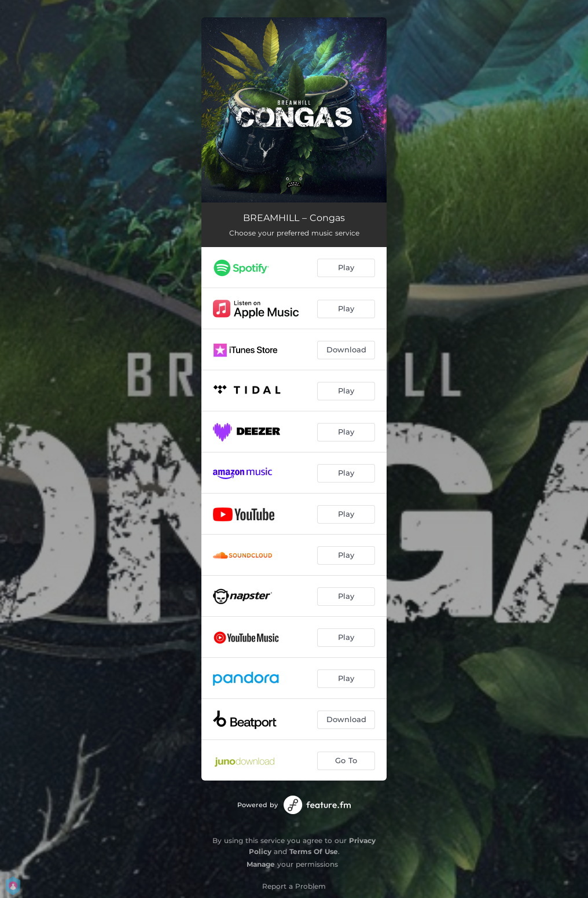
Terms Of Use (314, 851)
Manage (261, 864)
